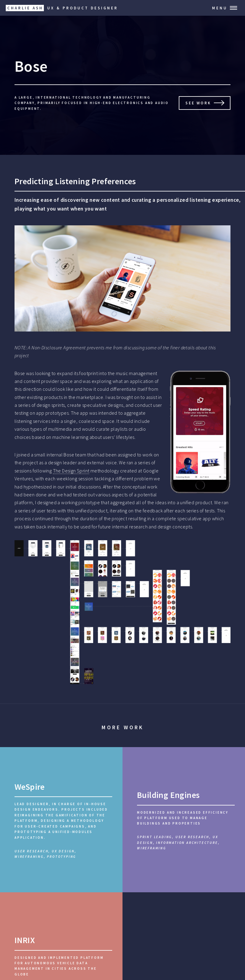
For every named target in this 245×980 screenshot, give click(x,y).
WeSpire (30, 787)
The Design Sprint (71, 471)
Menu (220, 8)
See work (198, 103)
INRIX (25, 940)
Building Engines (168, 795)
